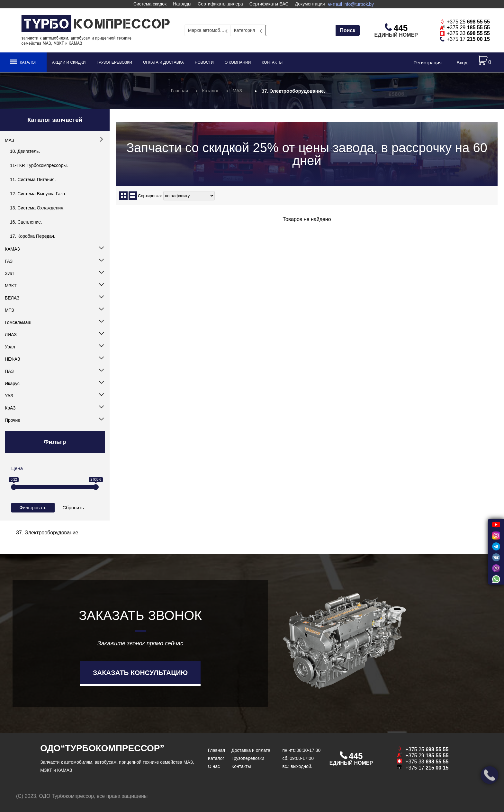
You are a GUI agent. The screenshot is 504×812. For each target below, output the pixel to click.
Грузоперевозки (114, 62)
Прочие (13, 420)
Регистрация (428, 63)
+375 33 (468, 33)
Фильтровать (33, 508)
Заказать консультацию (140, 673)
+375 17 (468, 39)
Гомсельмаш (18, 322)
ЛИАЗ (11, 335)
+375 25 (468, 22)
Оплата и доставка (163, 62)
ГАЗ (9, 261)
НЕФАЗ (12, 359)
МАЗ (9, 140)
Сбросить (73, 507)
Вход (462, 63)
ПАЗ (9, 371)
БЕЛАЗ (12, 298)
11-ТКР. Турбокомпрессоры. (39, 165)
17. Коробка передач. (33, 236)
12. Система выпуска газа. (38, 194)
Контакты (272, 62)
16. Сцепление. (26, 222)
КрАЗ (10, 408)
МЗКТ (11, 286)
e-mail (351, 4)
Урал (10, 347)
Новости (204, 62)
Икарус (12, 383)
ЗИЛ (9, 273)
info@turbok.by (359, 4)
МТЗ (9, 310)
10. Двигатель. (25, 151)
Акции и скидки (69, 62)
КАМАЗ (12, 249)
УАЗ (9, 396)
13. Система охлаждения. (37, 208)
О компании (238, 62)
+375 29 (468, 28)
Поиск (347, 30)
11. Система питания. (33, 180)
